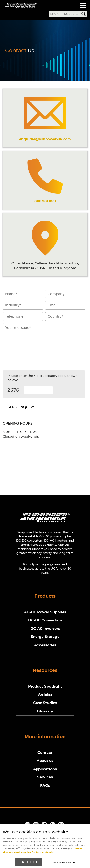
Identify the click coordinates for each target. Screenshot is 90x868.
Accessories (45, 645)
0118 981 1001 (45, 201)
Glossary (45, 711)
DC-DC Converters (45, 620)
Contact (45, 753)
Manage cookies (64, 863)
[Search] (68, 14)
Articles (45, 695)
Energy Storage (45, 637)
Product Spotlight (45, 687)
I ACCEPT (28, 862)
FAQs (45, 786)
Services (45, 777)
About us (45, 761)
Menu (83, 6)
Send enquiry (21, 407)
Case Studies (45, 703)
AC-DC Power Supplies (45, 612)
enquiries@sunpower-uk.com (45, 139)
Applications (45, 769)
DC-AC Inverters (45, 629)
